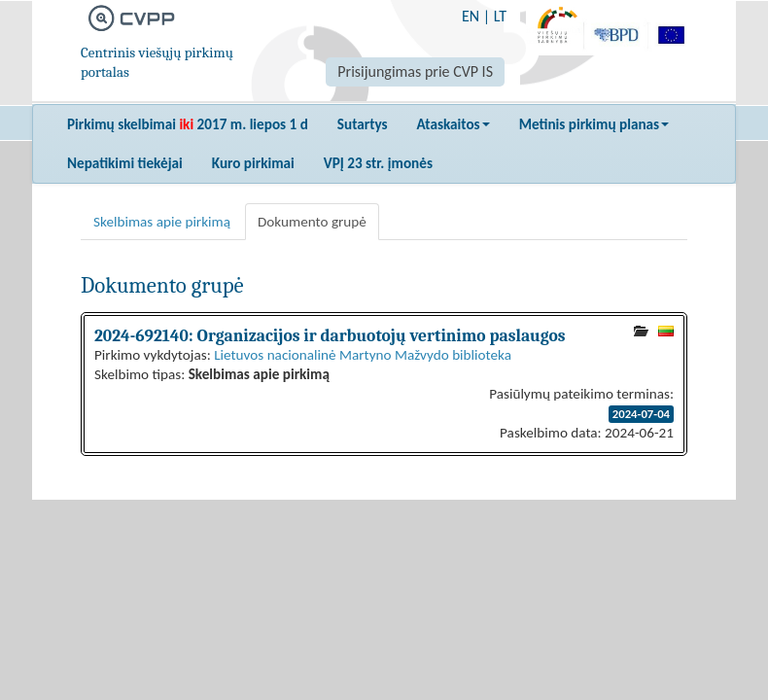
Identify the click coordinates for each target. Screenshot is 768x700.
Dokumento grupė (312, 222)
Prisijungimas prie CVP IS (415, 71)
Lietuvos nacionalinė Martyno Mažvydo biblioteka (363, 355)
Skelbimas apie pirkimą (162, 222)
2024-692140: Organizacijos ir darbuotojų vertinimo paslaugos (330, 335)
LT (500, 16)
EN (471, 16)
